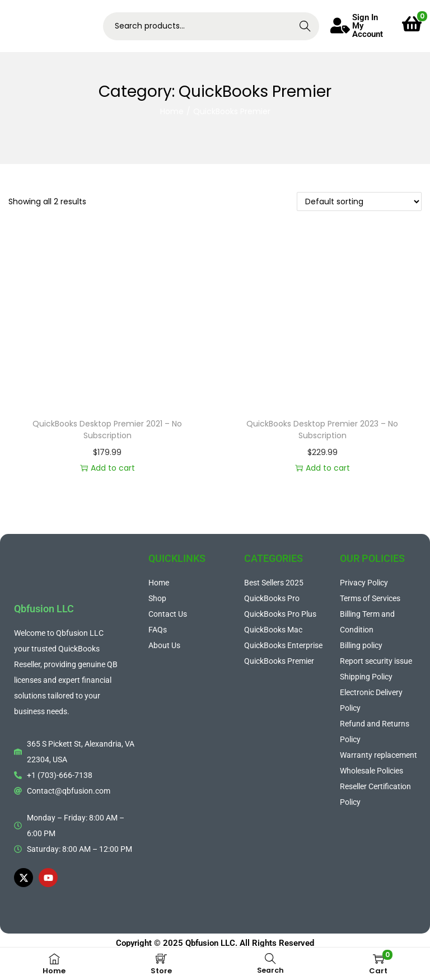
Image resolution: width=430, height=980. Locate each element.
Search (305, 26)
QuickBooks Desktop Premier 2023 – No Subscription (322, 430)
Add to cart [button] (107, 468)
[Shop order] (359, 201)
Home (172, 111)
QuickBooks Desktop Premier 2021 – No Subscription (107, 430)
